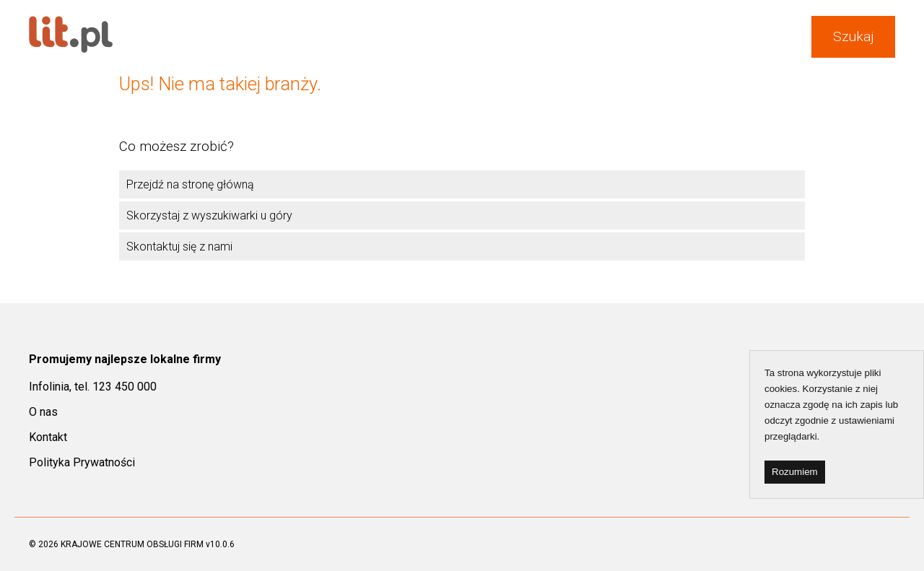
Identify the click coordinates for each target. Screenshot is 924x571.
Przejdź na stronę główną (190, 184)
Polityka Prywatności (82, 462)
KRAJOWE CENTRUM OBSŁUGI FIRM (132, 544)
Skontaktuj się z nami (179, 247)
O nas (43, 412)
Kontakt (48, 437)
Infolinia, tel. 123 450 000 (93, 387)
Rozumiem (795, 472)
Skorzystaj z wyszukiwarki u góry (209, 215)
